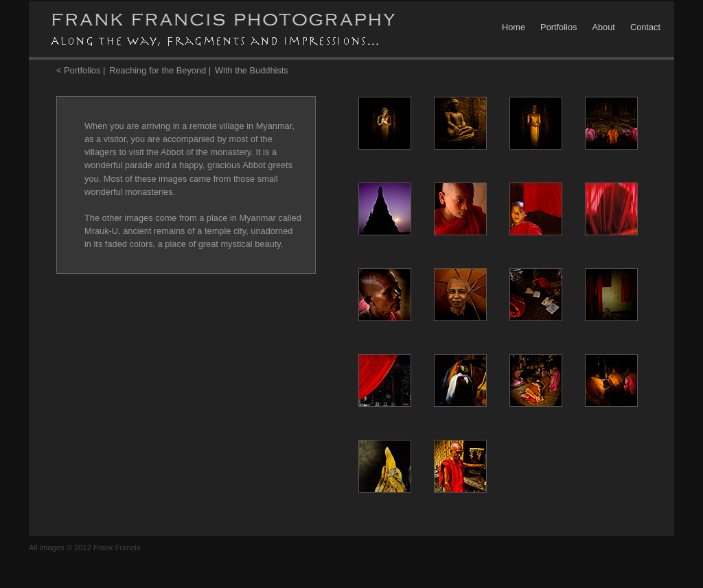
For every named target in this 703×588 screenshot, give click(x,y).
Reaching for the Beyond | (160, 70)
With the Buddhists (252, 70)
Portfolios (558, 27)
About (603, 27)
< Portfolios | (81, 70)
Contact (645, 27)
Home (514, 27)
